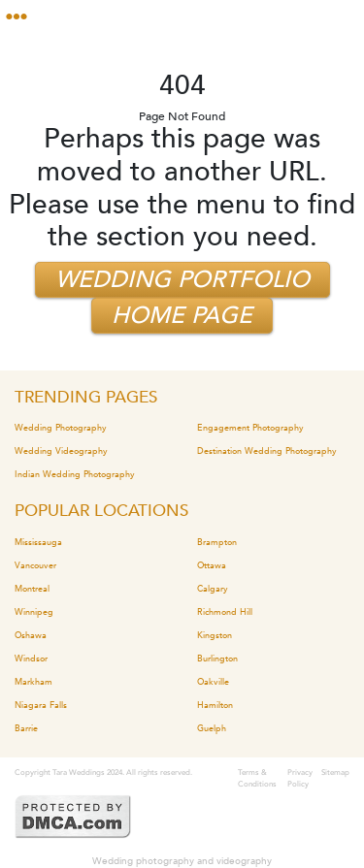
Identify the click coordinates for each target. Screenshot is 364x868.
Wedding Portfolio (182, 280)
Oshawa (31, 635)
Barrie (26, 728)
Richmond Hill (225, 612)
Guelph (212, 728)
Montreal (32, 589)
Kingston (215, 635)
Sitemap (335, 772)
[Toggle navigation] (24, 16)
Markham (33, 682)
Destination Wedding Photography (267, 451)
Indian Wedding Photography (75, 474)
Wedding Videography (61, 451)
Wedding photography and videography (182, 861)
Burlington (217, 659)
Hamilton (215, 705)
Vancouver (35, 565)
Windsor (31, 659)
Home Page (182, 316)
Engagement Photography (250, 428)
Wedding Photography (61, 428)
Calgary (213, 589)
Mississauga (38, 542)
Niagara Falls (41, 705)
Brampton (217, 542)
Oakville (213, 682)
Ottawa (212, 565)
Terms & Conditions (257, 778)
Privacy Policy (300, 778)
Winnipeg (34, 612)
